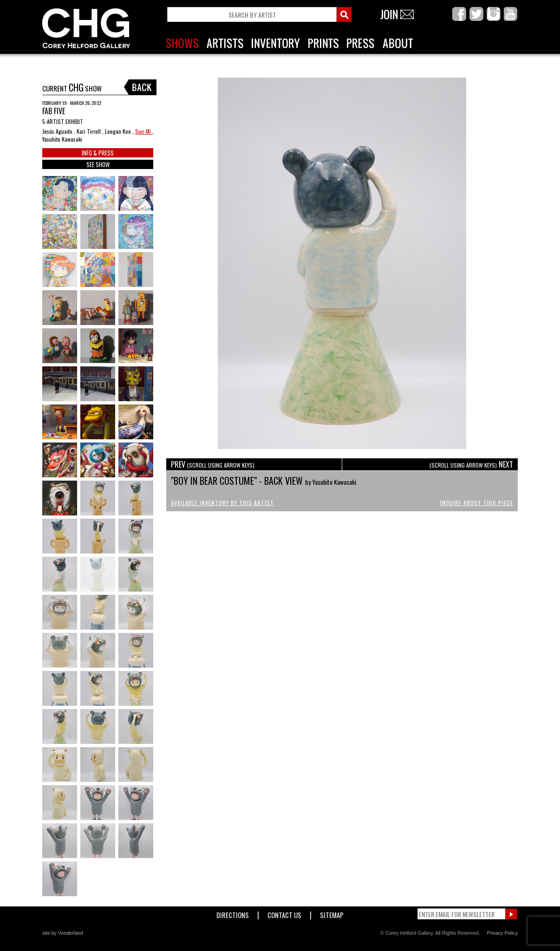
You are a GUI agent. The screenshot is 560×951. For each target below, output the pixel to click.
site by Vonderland (63, 933)
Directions (233, 913)
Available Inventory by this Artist (222, 503)
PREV (213, 464)
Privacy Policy (502, 933)
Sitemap (332, 913)
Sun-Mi (144, 131)
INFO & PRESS (98, 153)
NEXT (471, 464)
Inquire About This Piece (477, 503)
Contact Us (284, 913)
